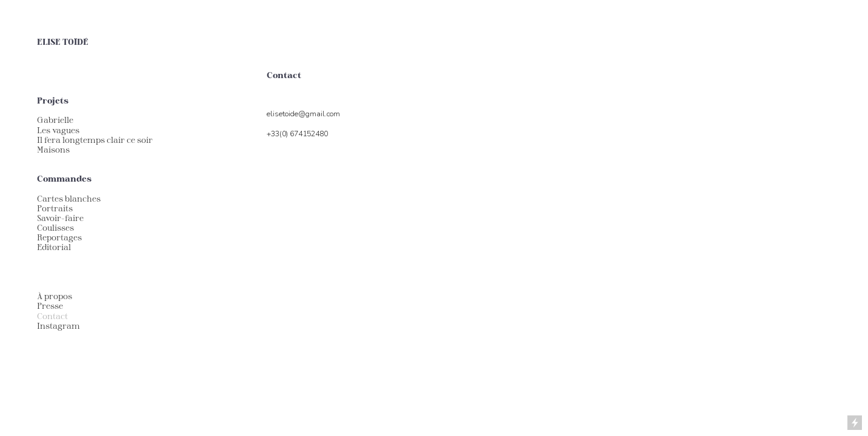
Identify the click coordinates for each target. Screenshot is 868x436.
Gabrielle (55, 120)
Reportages (59, 237)
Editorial (54, 247)
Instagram (58, 326)
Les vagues (58, 130)
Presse (50, 306)
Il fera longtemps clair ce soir (95, 140)
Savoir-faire (60, 218)
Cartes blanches (69, 199)
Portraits (55, 208)
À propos (55, 296)
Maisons (53, 150)
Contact (52, 316)
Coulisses (55, 228)
